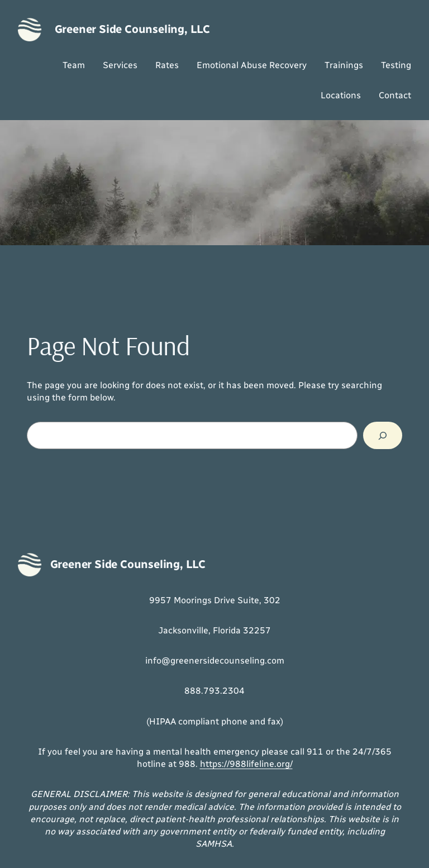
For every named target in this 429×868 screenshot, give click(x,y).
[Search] (383, 435)
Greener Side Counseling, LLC (132, 29)
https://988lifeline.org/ (246, 764)
